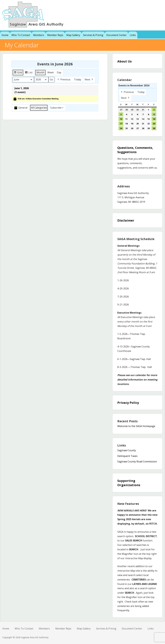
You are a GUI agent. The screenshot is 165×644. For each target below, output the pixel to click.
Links (133, 35)
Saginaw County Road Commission (137, 461)
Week (51, 72)
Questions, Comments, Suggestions (135, 150)
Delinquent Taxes (127, 456)
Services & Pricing (93, 35)
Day (59, 72)
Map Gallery (73, 35)
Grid (18, 73)
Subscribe (57, 108)
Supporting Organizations (129, 483)
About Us (125, 61)
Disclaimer (126, 220)
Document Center (116, 35)
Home (5, 35)
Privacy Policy (128, 403)
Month (40, 72)
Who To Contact (21, 35)
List (29, 73)
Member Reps (55, 35)
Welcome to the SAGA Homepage (136, 426)
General (21, 108)
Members (39, 35)
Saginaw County (127, 450)
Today (78, 79)
